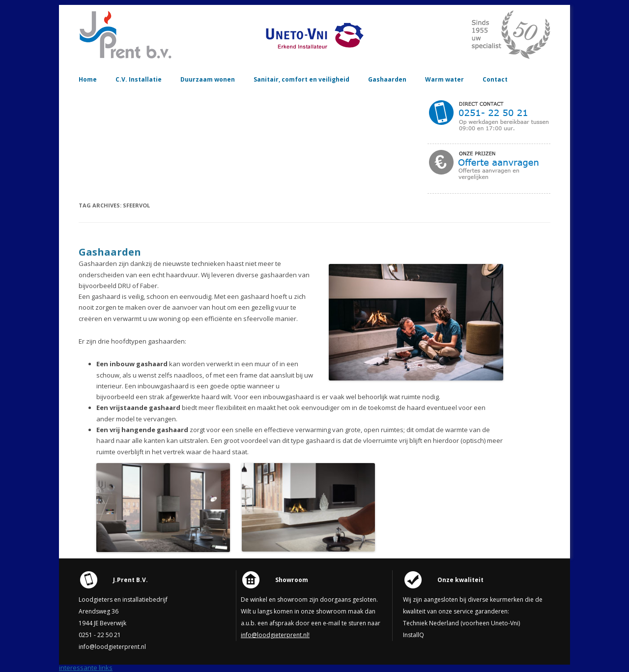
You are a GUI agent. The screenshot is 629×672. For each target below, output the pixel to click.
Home (88, 79)
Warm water (444, 79)
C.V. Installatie (139, 79)
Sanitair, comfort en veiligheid (301, 79)
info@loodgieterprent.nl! (275, 635)
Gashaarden (387, 79)
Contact (495, 79)
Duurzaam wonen (208, 79)
